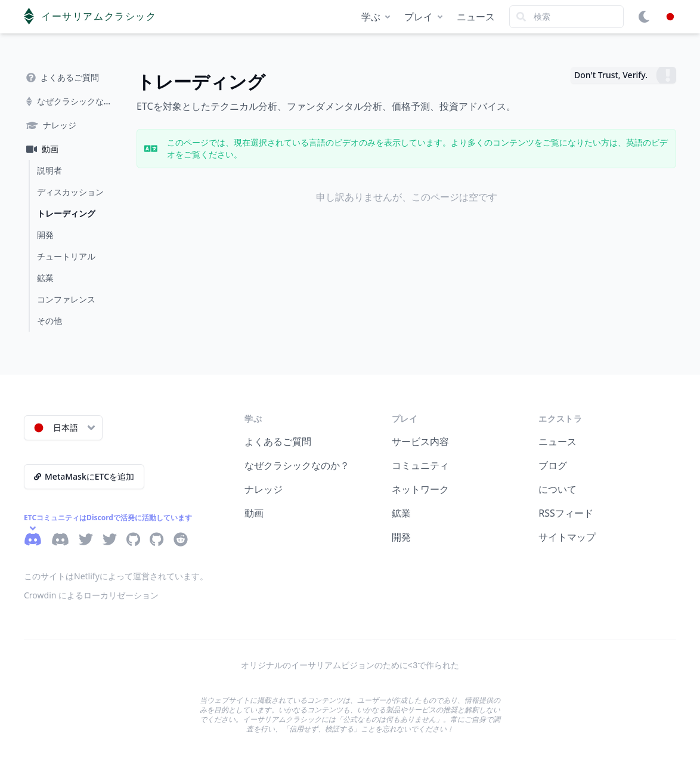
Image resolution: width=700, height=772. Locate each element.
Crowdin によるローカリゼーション (91, 595)
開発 (401, 537)
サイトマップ (567, 537)
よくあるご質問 (278, 441)
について (557, 489)
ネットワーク (420, 489)
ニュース (476, 17)
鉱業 (401, 513)
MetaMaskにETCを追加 (84, 476)
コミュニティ (420, 465)
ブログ (553, 465)
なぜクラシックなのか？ (297, 465)
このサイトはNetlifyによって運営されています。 (116, 576)
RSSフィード (566, 513)
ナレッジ (264, 489)
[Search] (566, 17)
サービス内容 (420, 441)
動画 (254, 513)
